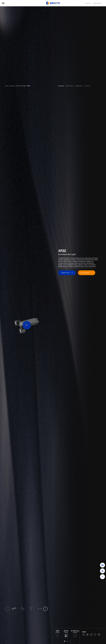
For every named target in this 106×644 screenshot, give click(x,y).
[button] (45, 609)
